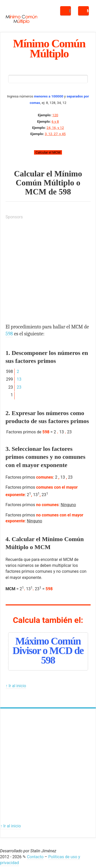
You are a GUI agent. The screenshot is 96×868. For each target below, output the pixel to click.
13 (19, 379)
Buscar (70, 11)
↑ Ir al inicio (16, 686)
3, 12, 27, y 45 (55, 134)
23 (19, 387)
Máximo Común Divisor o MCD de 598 (48, 651)
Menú (88, 11)
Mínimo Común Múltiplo (49, 48)
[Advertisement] (48, 272)
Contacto (35, 857)
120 (55, 115)
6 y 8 (55, 121)
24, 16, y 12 (55, 128)
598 (65, 192)
